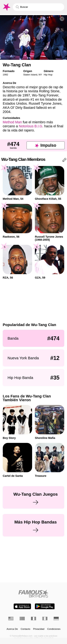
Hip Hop (48, 75)
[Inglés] (11, 618)
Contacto (25, 629)
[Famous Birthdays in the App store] (22, 606)
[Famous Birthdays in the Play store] (45, 606)
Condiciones (54, 629)
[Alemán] (56, 618)
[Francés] (34, 618)
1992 (5, 75)
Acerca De (12, 629)
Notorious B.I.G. (31, 126)
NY (40, 75)
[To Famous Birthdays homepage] (6, 7)
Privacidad (39, 629)
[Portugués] (22, 618)
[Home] (33, 594)
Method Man (12, 122)
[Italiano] (45, 618)
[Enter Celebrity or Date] (38, 7)
